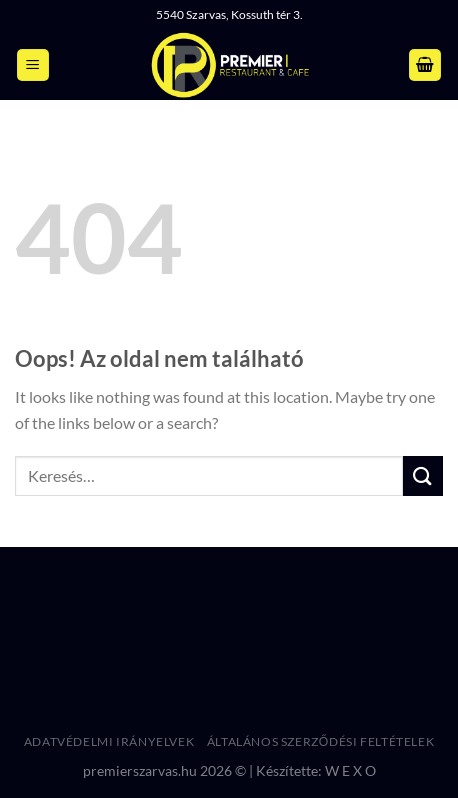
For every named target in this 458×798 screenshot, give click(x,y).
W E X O (350, 770)
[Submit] (423, 475)
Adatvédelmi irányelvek (109, 741)
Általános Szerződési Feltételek (321, 741)
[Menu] (33, 65)
